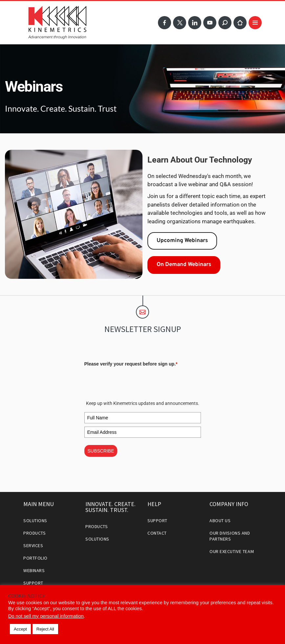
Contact (157, 533)
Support (33, 583)
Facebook (164, 23)
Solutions (35, 521)
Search (225, 23)
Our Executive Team (232, 551)
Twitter (180, 23)
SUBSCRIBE (101, 451)
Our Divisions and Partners (230, 536)
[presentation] (134, 382)
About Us (220, 521)
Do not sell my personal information (46, 616)
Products (34, 533)
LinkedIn (195, 23)
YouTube (210, 23)
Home (240, 23)
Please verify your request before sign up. (131, 364)
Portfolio (35, 558)
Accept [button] (20, 629)
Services (33, 545)
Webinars (34, 570)
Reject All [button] (45, 629)
